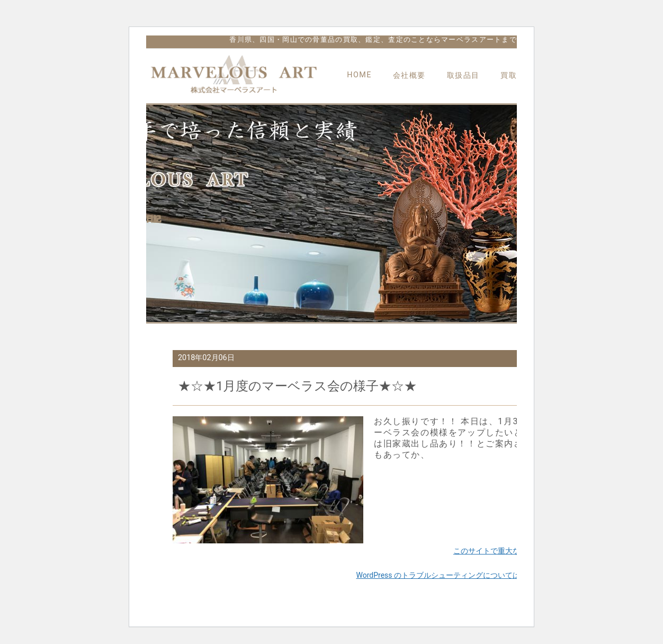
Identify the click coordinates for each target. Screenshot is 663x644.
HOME (359, 75)
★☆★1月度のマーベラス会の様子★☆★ (298, 386)
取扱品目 (463, 75)
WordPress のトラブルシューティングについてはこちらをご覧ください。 (479, 575)
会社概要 (409, 75)
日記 (154, 219)
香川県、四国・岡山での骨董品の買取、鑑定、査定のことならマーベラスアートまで (373, 39)
